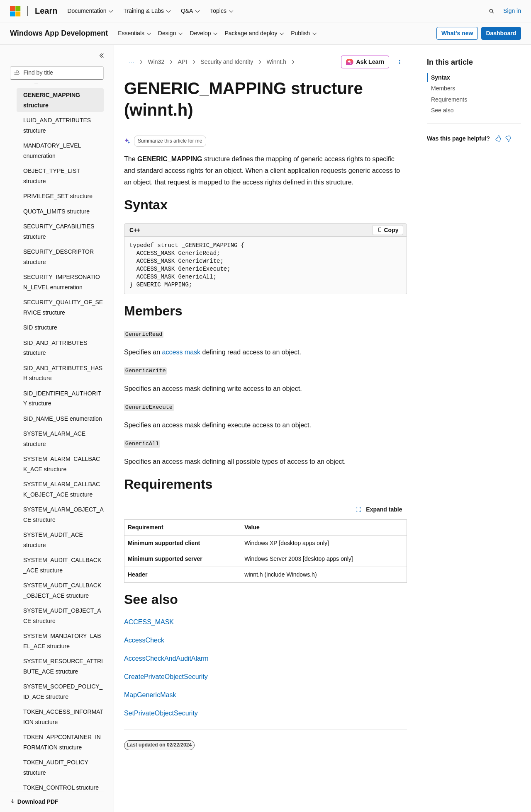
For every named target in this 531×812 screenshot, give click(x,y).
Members (443, 88)
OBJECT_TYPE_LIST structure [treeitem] (52, 176)
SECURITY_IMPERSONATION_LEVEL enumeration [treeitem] (62, 282)
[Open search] (492, 11)
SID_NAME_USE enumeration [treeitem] (63, 419)
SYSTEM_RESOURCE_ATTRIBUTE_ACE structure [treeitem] (63, 666)
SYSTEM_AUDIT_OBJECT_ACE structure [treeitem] (62, 616)
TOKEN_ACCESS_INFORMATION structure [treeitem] (63, 717)
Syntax (441, 78)
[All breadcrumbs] (131, 62)
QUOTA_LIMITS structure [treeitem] (56, 211)
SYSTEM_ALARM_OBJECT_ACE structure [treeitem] (63, 515)
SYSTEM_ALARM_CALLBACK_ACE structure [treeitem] (62, 464)
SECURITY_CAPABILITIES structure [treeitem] (59, 231)
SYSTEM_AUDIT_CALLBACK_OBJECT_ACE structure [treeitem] (62, 590)
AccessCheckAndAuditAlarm (166, 658)
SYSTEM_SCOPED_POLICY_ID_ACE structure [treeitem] (63, 692)
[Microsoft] (15, 11)
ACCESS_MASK (149, 622)
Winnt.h (276, 62)
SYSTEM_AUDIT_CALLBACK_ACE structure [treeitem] (62, 565)
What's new (457, 33)
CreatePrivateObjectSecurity (166, 677)
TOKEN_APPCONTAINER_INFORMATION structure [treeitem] (62, 742)
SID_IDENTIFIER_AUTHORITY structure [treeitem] (62, 399)
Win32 (156, 62)
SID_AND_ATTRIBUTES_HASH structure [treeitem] (63, 373)
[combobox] (57, 73)
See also (442, 110)
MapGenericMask (150, 695)
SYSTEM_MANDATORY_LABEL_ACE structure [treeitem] (62, 641)
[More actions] (400, 62)
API (182, 62)
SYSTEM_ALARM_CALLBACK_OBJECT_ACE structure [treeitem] (62, 489)
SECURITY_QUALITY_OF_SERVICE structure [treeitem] (63, 307)
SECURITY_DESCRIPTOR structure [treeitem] (58, 257)
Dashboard (501, 33)
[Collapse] (102, 56)
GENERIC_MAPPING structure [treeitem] (52, 100)
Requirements (449, 99)
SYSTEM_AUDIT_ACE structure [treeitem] (53, 540)
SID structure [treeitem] (40, 327)
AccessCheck (144, 640)
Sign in (512, 11)
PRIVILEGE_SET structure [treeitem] (58, 196)
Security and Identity (227, 62)
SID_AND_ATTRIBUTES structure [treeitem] (55, 348)
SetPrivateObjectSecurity (161, 713)
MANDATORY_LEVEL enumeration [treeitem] (52, 151)
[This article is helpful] (498, 138)
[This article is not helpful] (508, 138)
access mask (181, 352)
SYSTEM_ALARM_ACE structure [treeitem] (54, 439)
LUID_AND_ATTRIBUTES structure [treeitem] (57, 125)
